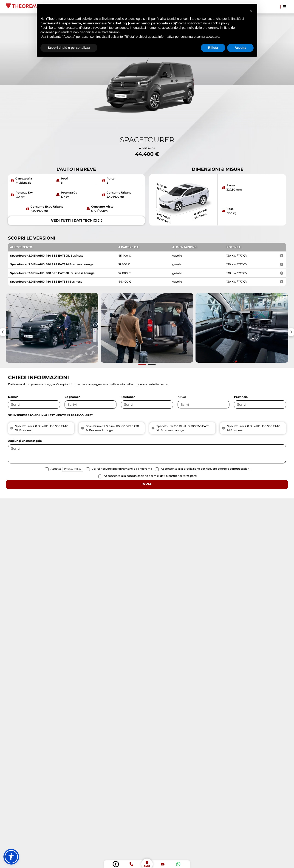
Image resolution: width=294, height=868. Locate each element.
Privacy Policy (73, 469)
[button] (11, 857)
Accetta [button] (240, 48)
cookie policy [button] (220, 23)
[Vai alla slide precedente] (142, 365)
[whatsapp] (178, 864)
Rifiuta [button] (213, 48)
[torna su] (116, 864)
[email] (163, 864)
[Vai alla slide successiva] (152, 365)
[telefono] (131, 864)
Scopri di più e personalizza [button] (69, 48)
